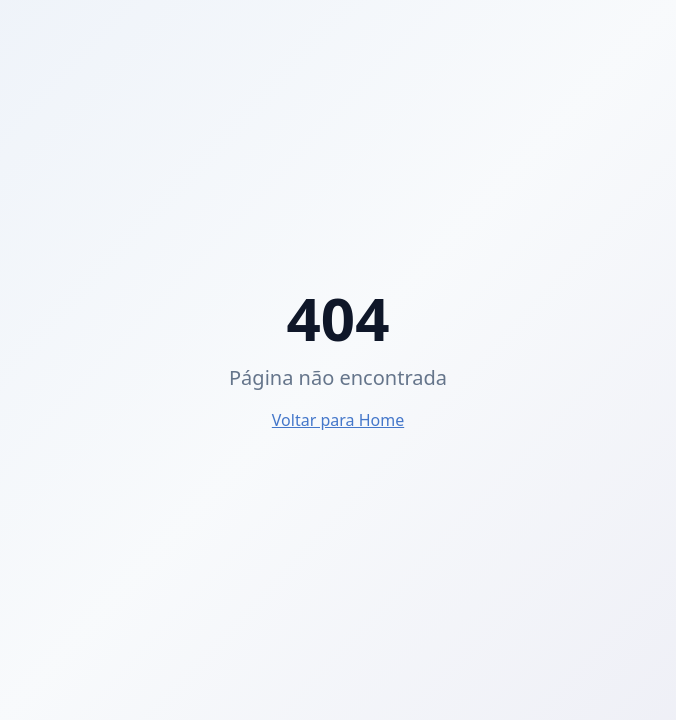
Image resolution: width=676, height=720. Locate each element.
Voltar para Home (338, 420)
